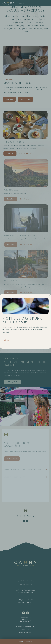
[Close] (49, 295)
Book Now (6, 340)
